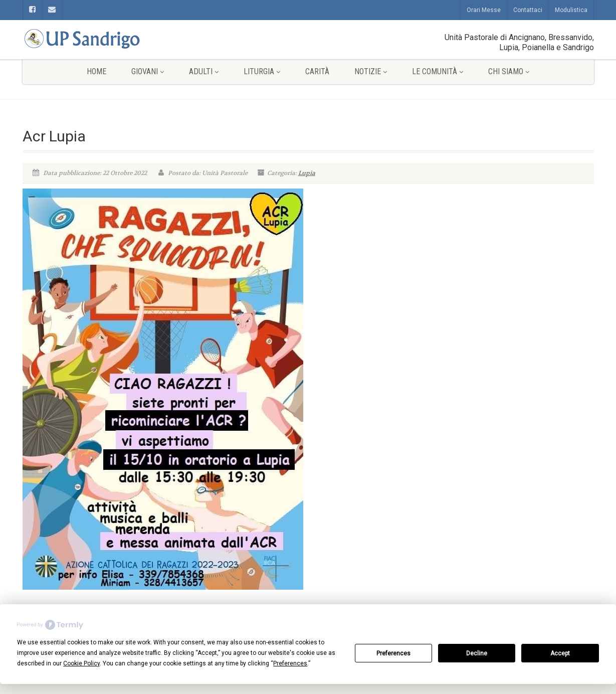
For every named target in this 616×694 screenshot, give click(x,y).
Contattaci (528, 10)
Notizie (371, 71)
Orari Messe (484, 10)
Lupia (307, 173)
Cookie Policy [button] (81, 663)
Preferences (393, 653)
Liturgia (262, 71)
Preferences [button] (290, 663)
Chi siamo (509, 71)
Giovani (148, 71)
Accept (560, 653)
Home (96, 71)
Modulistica (571, 10)
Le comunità (438, 71)
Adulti (204, 71)
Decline (477, 653)
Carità (317, 71)
